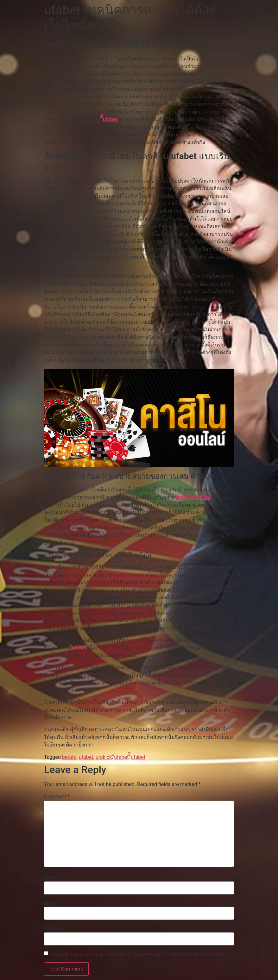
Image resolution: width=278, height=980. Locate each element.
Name (53, 878)
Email (52, 903)
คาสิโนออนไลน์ (193, 497)
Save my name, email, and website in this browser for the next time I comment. (138, 954)
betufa (69, 757)
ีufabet (79, 648)
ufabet (86, 757)
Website (53, 929)
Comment (57, 797)
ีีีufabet (110, 119)
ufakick (104, 757)
